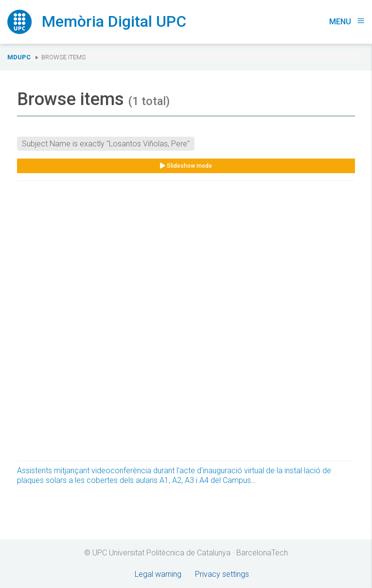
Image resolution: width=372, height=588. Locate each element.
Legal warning (158, 574)
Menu (347, 22)
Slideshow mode (186, 166)
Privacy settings (222, 574)
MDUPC (19, 57)
